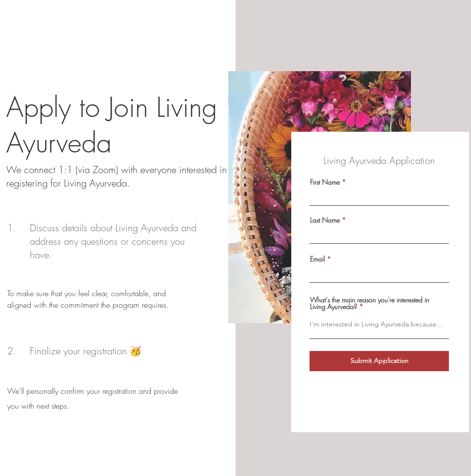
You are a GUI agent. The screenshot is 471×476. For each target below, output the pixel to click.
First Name (325, 182)
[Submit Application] (379, 361)
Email (317, 259)
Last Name (325, 220)
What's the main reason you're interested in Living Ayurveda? (370, 303)
